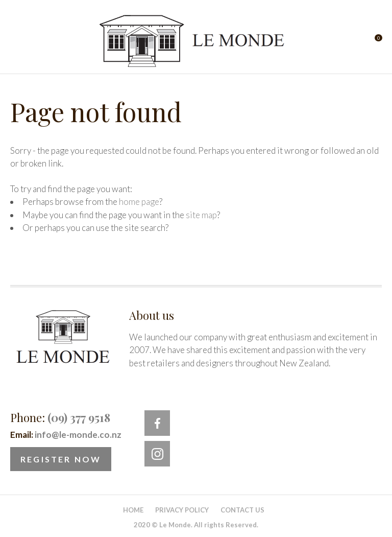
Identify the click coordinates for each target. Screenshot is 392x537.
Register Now (61, 459)
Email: (66, 435)
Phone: (60, 417)
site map (201, 215)
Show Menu (16, 41)
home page (139, 202)
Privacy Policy (182, 510)
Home (133, 510)
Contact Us (242, 510)
